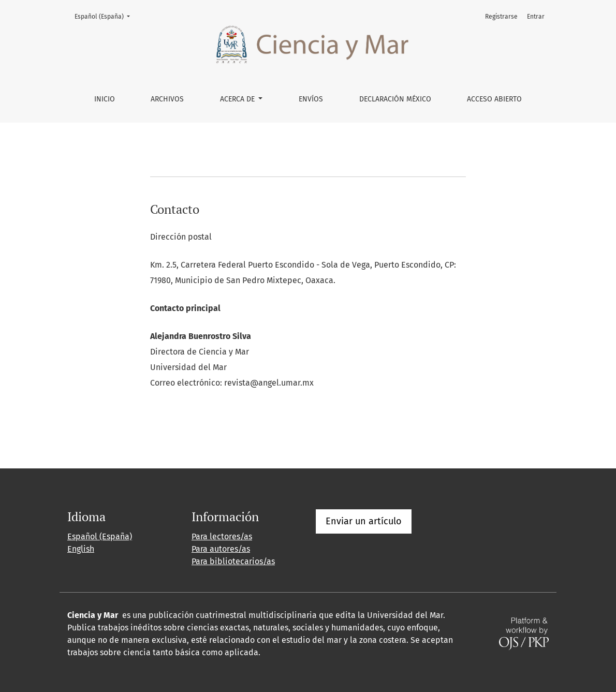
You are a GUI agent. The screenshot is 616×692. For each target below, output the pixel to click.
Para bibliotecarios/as (233, 561)
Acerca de (238, 99)
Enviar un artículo (364, 521)
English (81, 549)
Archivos (167, 99)
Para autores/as (221, 549)
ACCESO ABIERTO (494, 99)
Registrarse (501, 17)
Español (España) (105, 16)
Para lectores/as (222, 536)
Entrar (536, 17)
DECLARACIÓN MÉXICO (395, 99)
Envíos (311, 99)
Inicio (105, 99)
